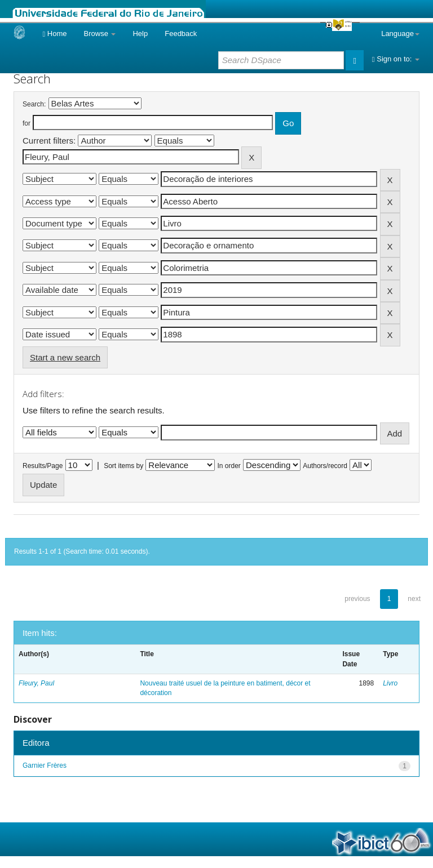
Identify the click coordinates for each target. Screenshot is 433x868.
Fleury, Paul (36, 683)
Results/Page (43, 466)
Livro (390, 683)
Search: (34, 104)
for (26, 123)
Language (400, 34)
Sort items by (123, 466)
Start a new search (65, 357)
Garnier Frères (45, 765)
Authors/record (325, 466)
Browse (100, 34)
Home (54, 34)
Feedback (181, 34)
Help (140, 34)
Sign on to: (396, 59)
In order (229, 466)
